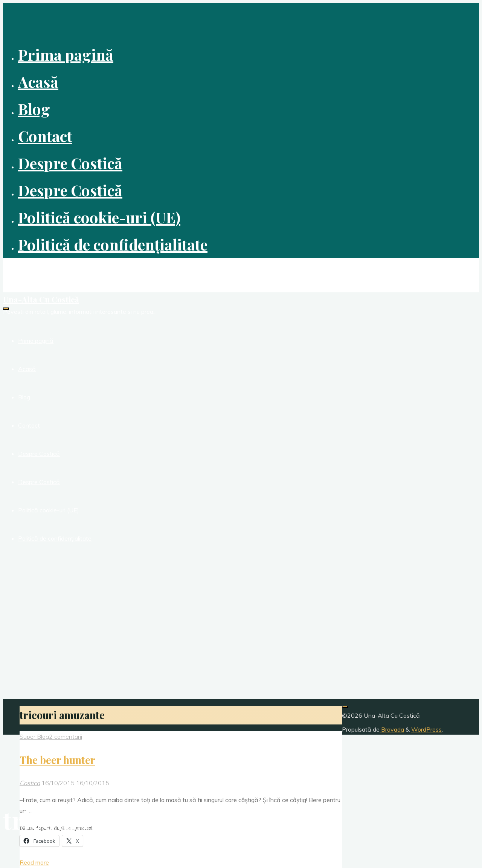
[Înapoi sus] (345, 707)
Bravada (392, 729)
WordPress (426, 729)
